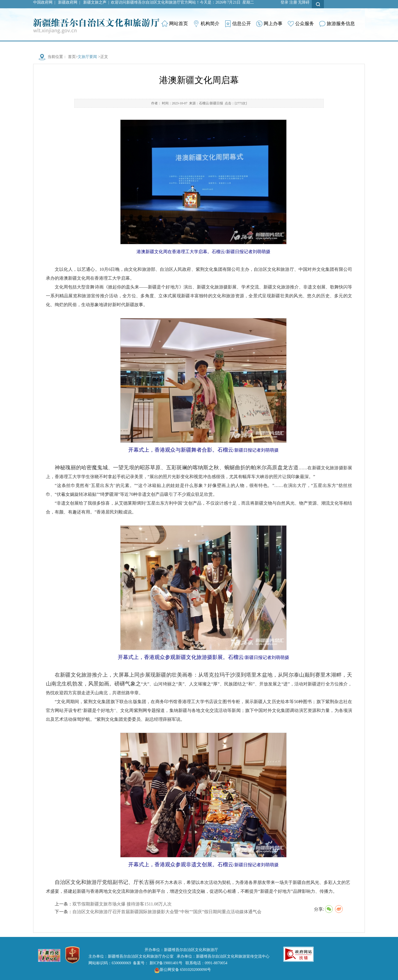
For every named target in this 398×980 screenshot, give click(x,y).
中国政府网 (43, 2)
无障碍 (304, 2)
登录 (284, 2)
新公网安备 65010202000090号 (181, 970)
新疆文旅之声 (95, 2)
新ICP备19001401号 (166, 963)
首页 (72, 57)
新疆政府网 (68, 2)
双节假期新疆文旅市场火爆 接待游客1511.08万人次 (122, 904)
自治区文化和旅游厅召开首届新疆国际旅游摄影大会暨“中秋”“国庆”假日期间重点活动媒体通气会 (167, 912)
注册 (293, 2)
